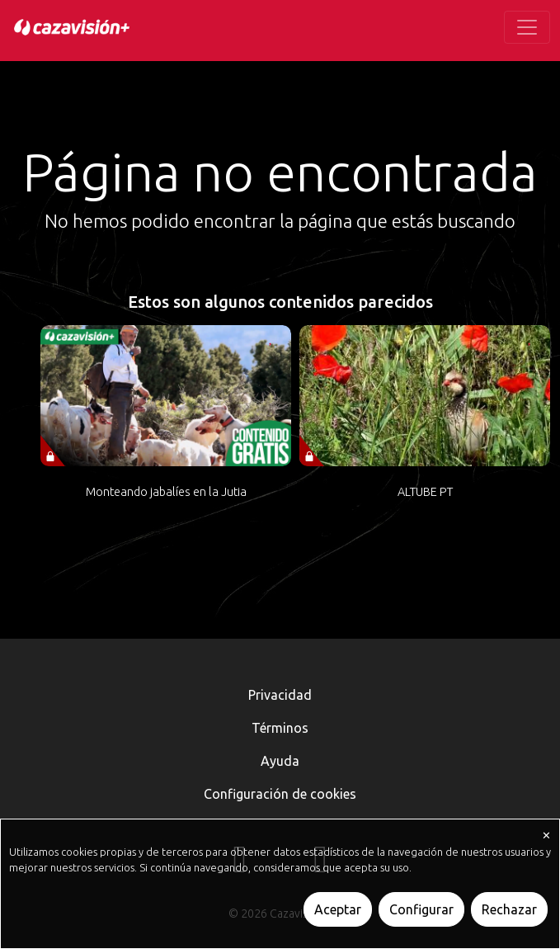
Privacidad (280, 695)
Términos (280, 728)
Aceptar (338, 909)
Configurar (421, 909)
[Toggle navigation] (527, 27)
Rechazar (509, 909)
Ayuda (280, 761)
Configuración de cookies (280, 794)
